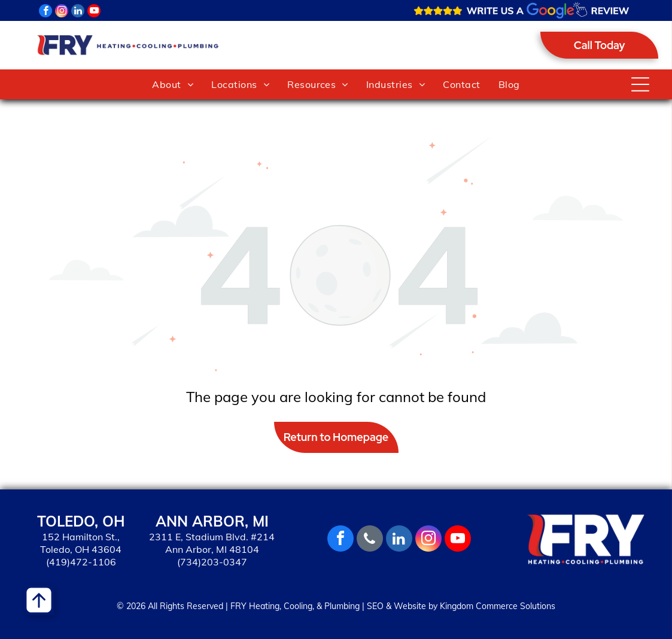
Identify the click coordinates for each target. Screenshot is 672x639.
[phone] (370, 540)
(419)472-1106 (81, 562)
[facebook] (45, 12)
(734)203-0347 (212, 562)
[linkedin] (78, 12)
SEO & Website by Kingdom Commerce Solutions (461, 606)
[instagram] (62, 12)
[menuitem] (173, 84)
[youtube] (94, 12)
